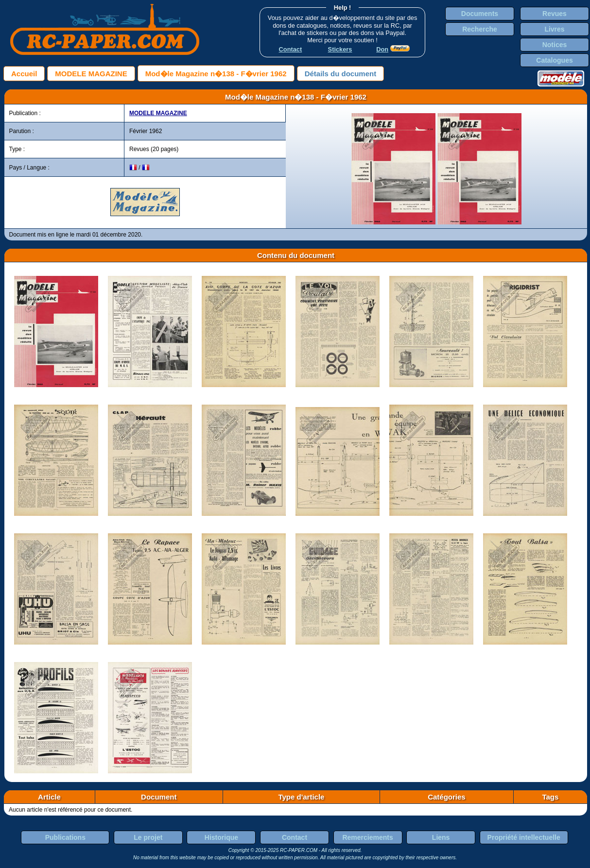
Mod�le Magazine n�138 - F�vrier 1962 (216, 74)
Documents (480, 14)
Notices (555, 45)
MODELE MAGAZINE (91, 74)
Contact (295, 837)
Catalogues (554, 60)
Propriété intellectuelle (524, 837)
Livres (554, 29)
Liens (441, 837)
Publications (65, 837)
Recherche (480, 29)
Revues (555, 14)
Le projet (148, 837)
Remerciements (367, 837)
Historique (221, 837)
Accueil (24, 74)
